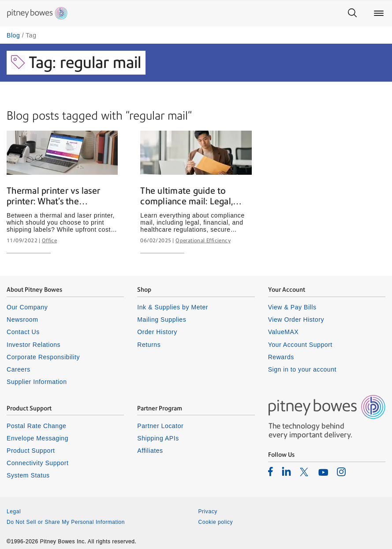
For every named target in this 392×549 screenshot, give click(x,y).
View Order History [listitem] (296, 320)
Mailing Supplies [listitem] (162, 320)
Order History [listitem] (157, 332)
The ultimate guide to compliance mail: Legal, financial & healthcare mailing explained (187, 196)
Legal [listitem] (14, 511)
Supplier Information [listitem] (37, 382)
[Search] (352, 13)
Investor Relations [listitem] (34, 345)
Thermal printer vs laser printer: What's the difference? (53, 196)
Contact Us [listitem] (23, 332)
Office (49, 241)
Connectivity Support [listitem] (37, 463)
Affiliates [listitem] (150, 451)
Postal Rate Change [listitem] (36, 426)
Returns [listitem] (149, 345)
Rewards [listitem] (281, 357)
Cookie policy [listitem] (216, 522)
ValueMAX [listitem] (284, 332)
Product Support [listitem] (31, 451)
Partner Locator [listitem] (160, 426)
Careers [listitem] (19, 369)
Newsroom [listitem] (22, 320)
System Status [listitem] (28, 475)
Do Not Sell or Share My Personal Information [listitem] (66, 522)
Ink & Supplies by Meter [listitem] (173, 307)
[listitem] (271, 471)
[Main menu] (379, 13)
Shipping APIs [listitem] (158, 438)
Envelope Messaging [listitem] (37, 438)
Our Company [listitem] (27, 307)
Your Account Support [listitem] (300, 345)
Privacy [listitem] (208, 511)
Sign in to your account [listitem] (302, 369)
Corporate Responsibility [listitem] (43, 357)
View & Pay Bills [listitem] (292, 307)
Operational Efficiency (203, 241)
